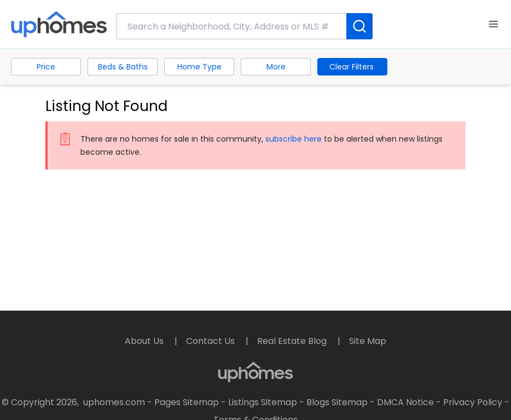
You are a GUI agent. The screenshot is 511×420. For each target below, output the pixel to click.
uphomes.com (114, 402)
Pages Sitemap (187, 402)
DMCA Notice (405, 402)
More (276, 67)
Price (46, 67)
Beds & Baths (123, 67)
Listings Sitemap (263, 402)
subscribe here (294, 139)
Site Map (368, 341)
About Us (145, 341)
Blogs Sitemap (337, 402)
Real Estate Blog (293, 341)
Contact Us (211, 341)
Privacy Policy (473, 402)
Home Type (199, 67)
